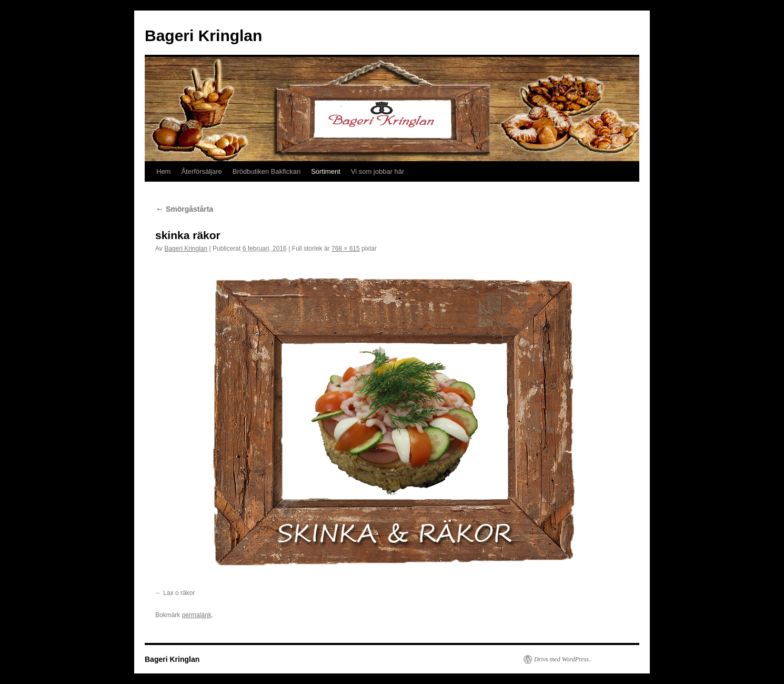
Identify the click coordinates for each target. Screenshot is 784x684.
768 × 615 (346, 249)
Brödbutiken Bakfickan (267, 171)
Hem (163, 171)
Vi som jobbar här (378, 171)
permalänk (197, 615)
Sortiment (326, 171)
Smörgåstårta (184, 209)
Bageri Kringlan (203, 36)
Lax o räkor (179, 593)
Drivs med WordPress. (562, 659)
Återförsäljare (201, 171)
